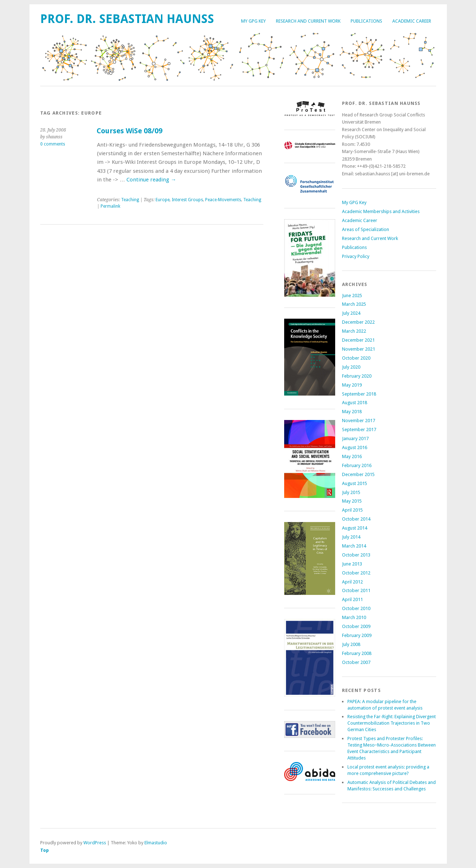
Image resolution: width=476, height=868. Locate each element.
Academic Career (412, 21)
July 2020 (351, 367)
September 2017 (359, 430)
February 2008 (357, 653)
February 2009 (357, 635)
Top (45, 850)
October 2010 (356, 608)
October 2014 (356, 519)
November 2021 (359, 349)
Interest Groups (187, 200)
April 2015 (352, 510)
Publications (366, 21)
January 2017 (355, 438)
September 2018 (359, 394)
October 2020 (356, 358)
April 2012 (352, 582)
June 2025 (352, 296)
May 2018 (352, 412)
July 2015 (351, 492)
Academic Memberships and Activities (381, 211)
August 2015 (355, 483)
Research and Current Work (308, 21)
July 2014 (351, 537)
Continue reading (151, 180)
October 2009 (356, 626)
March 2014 (354, 546)
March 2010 (354, 617)
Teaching (130, 200)
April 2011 (352, 599)
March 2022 (354, 331)
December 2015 (358, 474)
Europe (163, 200)
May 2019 (352, 385)
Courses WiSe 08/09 (130, 131)
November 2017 (359, 421)
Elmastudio (156, 843)
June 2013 (352, 564)
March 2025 (354, 304)
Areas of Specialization (366, 229)
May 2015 (352, 501)
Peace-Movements (223, 200)
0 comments (53, 144)
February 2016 (357, 465)
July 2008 (351, 644)
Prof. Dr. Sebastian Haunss (127, 19)
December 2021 (358, 340)
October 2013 (356, 555)
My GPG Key (253, 21)
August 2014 (355, 528)
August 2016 (355, 447)
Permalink (110, 206)
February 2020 (357, 376)
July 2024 (351, 313)
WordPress (95, 843)
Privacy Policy (356, 256)
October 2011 (356, 590)
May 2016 (352, 456)
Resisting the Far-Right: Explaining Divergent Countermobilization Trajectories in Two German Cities (392, 723)
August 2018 (355, 403)
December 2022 (358, 322)
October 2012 (356, 573)
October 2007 (356, 662)
